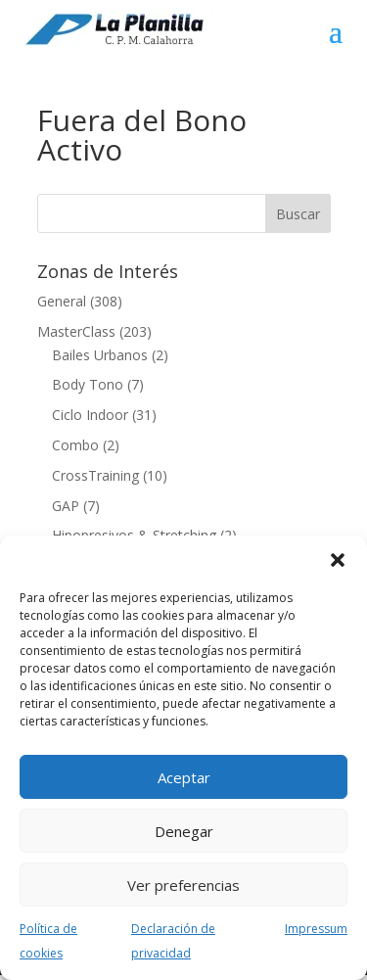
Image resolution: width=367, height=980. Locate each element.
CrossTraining (95, 475)
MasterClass (76, 331)
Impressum (316, 929)
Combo (75, 445)
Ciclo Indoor (90, 415)
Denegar (184, 831)
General (62, 301)
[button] (338, 560)
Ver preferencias (183, 885)
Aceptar (184, 777)
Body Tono (88, 384)
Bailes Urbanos (100, 355)
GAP (66, 506)
